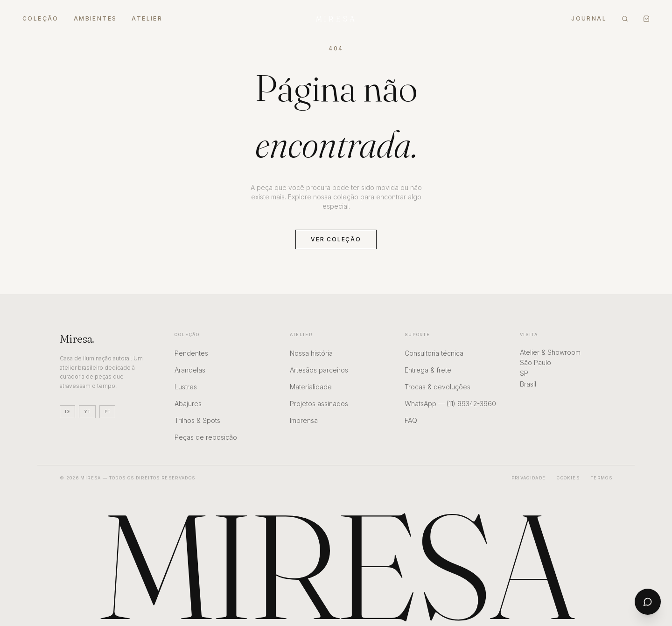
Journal (589, 18)
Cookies (568, 478)
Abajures (188, 404)
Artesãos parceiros (319, 370)
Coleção (41, 18)
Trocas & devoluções (437, 387)
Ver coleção (336, 239)
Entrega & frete (428, 370)
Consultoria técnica (434, 353)
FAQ (411, 420)
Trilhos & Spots (197, 420)
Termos (602, 478)
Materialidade (311, 387)
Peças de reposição (206, 437)
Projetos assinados (319, 404)
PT (108, 411)
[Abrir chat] (648, 602)
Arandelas (190, 370)
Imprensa (304, 420)
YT (87, 411)
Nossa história (311, 353)
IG (67, 411)
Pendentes (191, 353)
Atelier (147, 18)
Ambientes (95, 18)
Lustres (186, 387)
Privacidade (529, 478)
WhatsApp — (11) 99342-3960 (450, 404)
